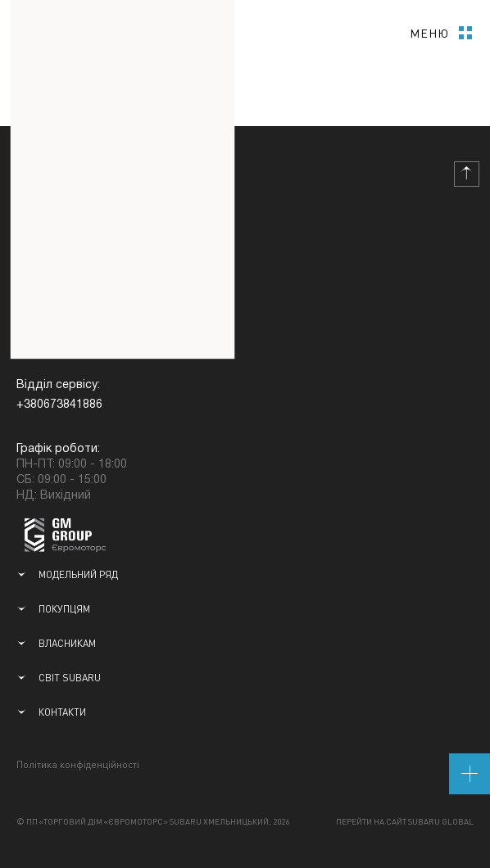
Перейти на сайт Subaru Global (405, 821)
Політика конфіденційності (78, 764)
